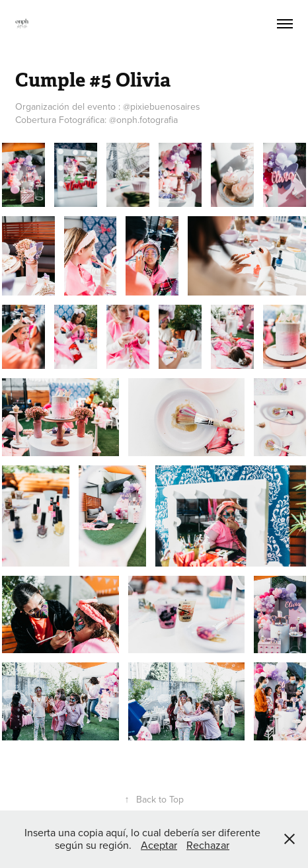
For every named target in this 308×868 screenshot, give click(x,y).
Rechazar (208, 845)
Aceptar (159, 845)
